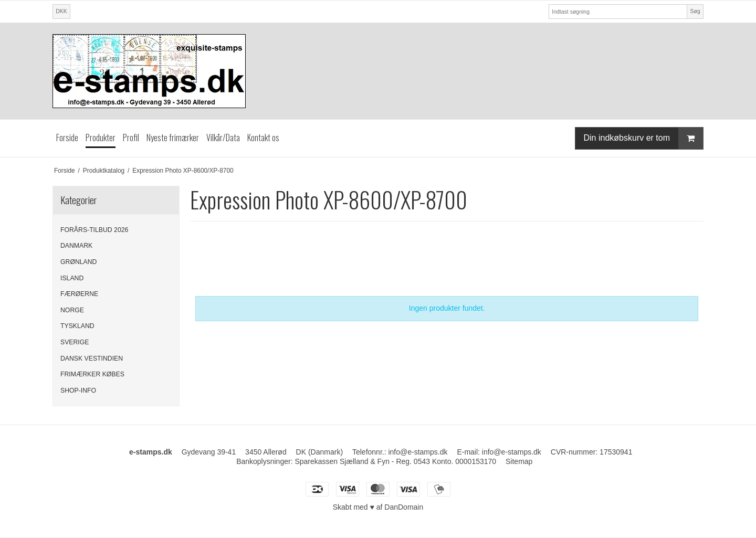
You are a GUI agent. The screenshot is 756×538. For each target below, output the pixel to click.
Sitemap (519, 461)
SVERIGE (75, 342)
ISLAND (72, 278)
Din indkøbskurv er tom (644, 138)
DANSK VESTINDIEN (92, 358)
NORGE (72, 310)
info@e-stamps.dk (512, 452)
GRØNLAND (78, 262)
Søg (695, 11)
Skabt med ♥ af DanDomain (378, 507)
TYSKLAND (77, 326)
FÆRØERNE (79, 294)
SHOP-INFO (78, 391)
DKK (61, 11)
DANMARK (76, 246)
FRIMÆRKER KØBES (92, 374)
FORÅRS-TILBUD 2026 (94, 230)
